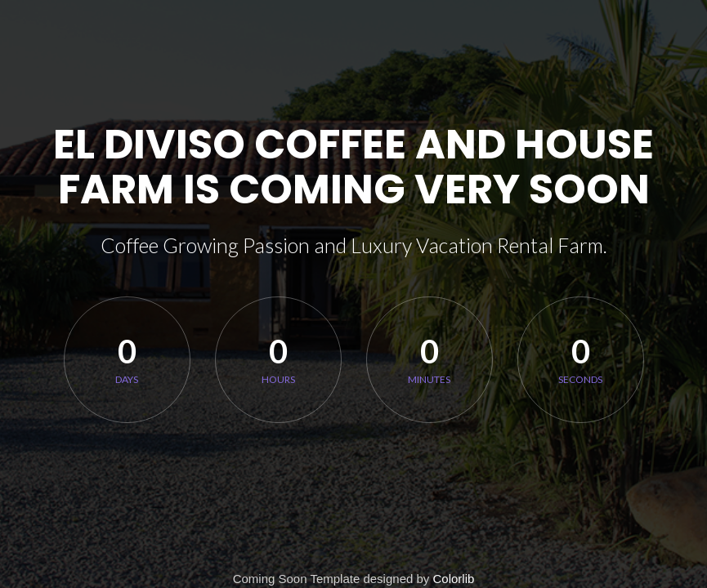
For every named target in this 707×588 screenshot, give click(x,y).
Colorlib (454, 579)
